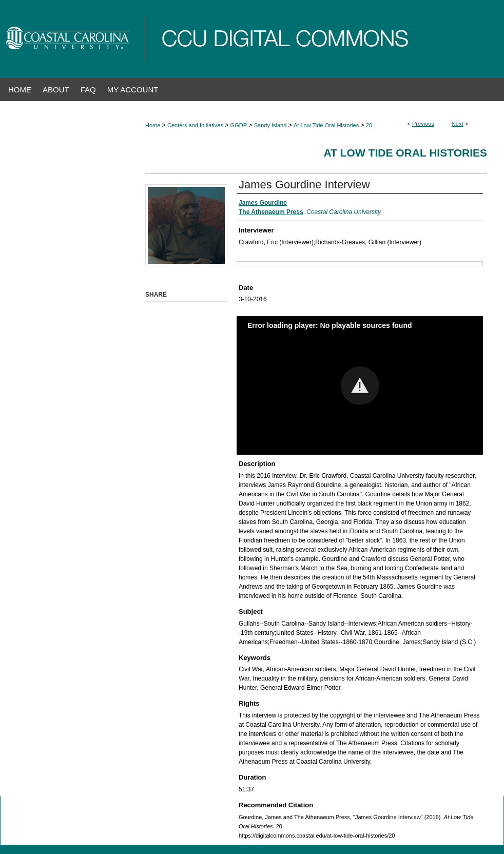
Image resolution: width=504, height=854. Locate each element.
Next (458, 124)
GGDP (239, 125)
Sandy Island (270, 125)
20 (369, 125)
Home (153, 125)
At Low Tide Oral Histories (326, 125)
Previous (423, 124)
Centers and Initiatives (195, 125)
